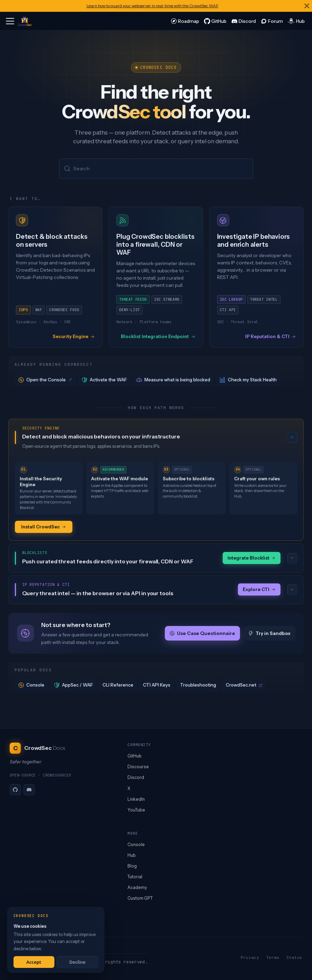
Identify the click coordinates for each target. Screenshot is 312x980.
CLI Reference (118, 685)
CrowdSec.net (244, 685)
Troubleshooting (198, 685)
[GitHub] (15, 790)
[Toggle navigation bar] (10, 21)
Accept (34, 962)
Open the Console (46, 380)
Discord (136, 777)
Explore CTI (259, 589)
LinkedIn (136, 799)
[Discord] (29, 790)
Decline (77, 962)
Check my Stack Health (248, 380)
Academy (137, 887)
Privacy (250, 958)
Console (31, 685)
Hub (132, 855)
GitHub (135, 756)
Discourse (138, 767)
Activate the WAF (104, 380)
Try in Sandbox (269, 633)
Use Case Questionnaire (202, 633)
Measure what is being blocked (173, 380)
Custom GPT (140, 898)
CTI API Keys (157, 685)
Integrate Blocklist (252, 558)
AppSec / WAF (73, 685)
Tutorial (135, 877)
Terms (273, 958)
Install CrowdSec (44, 527)
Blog (132, 866)
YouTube (136, 810)
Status (294, 958)
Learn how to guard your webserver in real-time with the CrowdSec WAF (153, 6)
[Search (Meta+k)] (156, 169)
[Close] (307, 6)
